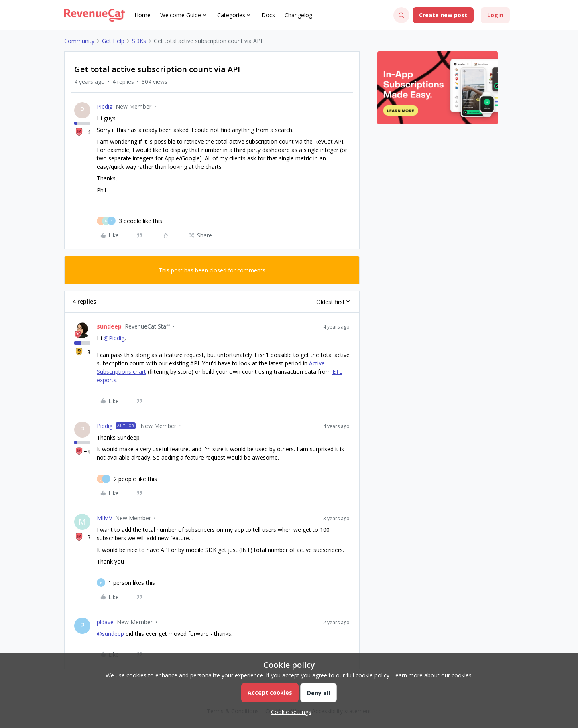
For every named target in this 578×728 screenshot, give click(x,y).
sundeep (109, 326)
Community (79, 41)
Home (142, 15)
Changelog (298, 15)
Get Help (113, 41)
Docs (268, 15)
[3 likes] (140, 221)
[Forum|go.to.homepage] (95, 15)
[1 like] (132, 583)
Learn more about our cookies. (432, 675)
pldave (105, 622)
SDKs (139, 41)
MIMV (104, 518)
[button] (443, 15)
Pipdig (105, 106)
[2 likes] (135, 479)
